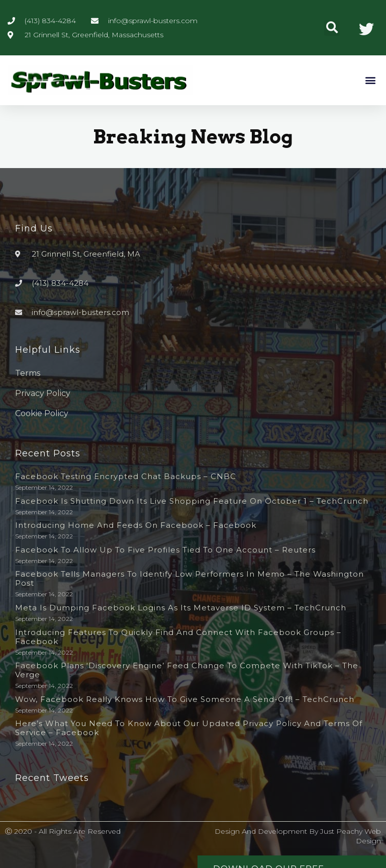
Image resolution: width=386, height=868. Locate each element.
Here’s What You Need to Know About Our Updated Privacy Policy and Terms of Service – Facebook (189, 728)
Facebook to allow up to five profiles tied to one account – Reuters (165, 550)
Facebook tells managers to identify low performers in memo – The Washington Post (189, 578)
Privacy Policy (43, 393)
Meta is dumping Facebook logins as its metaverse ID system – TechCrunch (181, 608)
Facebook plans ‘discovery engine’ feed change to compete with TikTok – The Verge (187, 670)
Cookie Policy (42, 413)
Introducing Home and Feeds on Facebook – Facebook (136, 525)
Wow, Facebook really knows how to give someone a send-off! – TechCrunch (185, 699)
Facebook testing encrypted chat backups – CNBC (126, 476)
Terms (28, 373)
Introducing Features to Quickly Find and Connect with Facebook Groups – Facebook (178, 637)
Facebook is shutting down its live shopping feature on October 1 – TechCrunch (192, 501)
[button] (332, 28)
